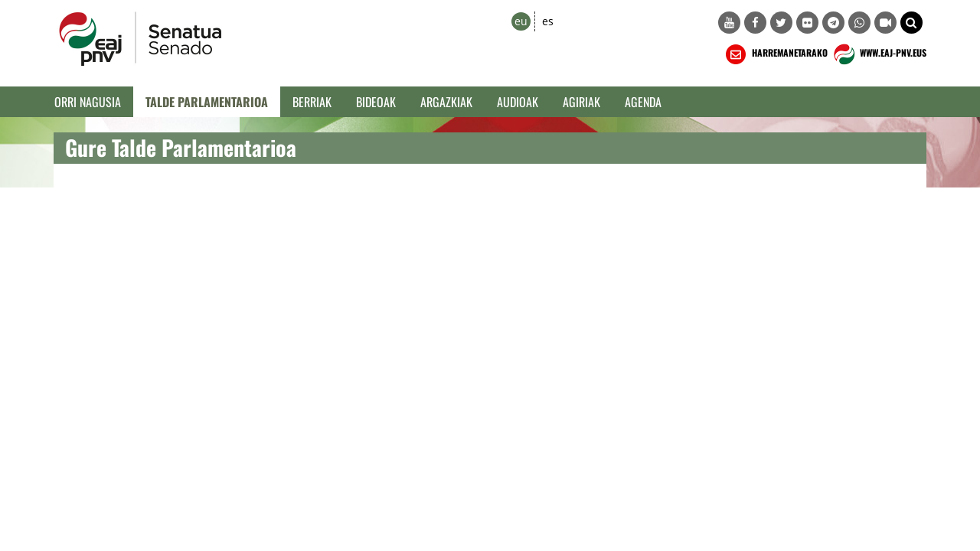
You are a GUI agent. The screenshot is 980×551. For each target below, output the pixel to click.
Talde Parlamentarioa (207, 102)
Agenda (643, 102)
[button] (911, 23)
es (548, 21)
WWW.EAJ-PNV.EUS (879, 54)
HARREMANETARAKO (775, 54)
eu (521, 21)
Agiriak (581, 102)
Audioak (518, 102)
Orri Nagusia (88, 102)
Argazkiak (446, 102)
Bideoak (376, 102)
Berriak (312, 102)
